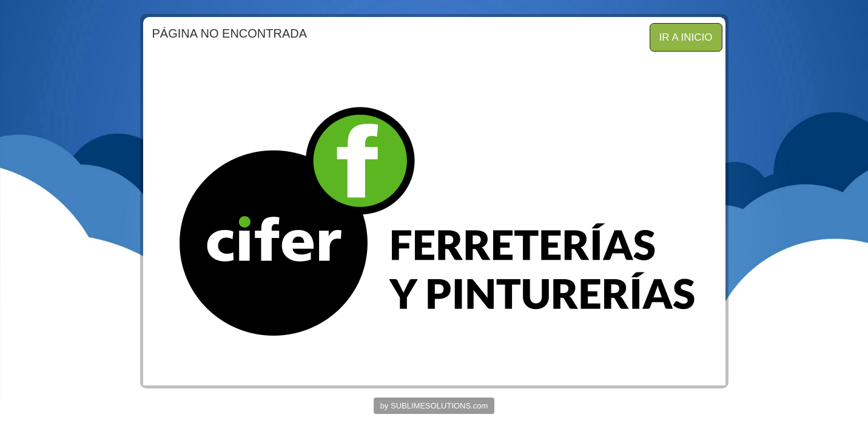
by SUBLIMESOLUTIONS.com (434, 406)
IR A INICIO (686, 37)
